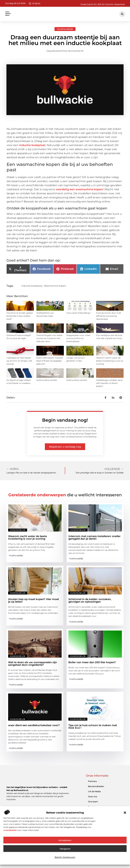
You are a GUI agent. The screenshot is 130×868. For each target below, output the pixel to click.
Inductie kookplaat (32, 286)
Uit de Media (94, 791)
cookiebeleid (10, 830)
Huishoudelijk (65, 29)
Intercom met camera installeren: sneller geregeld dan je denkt (94, 537)
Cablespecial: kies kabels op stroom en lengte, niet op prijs (19, 361)
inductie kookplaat (32, 145)
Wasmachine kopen (55, 286)
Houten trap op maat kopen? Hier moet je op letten (34, 600)
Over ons (93, 796)
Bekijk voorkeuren (65, 857)
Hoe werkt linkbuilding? (78, 313)
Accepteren (65, 840)
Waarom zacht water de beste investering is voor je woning (110, 361)
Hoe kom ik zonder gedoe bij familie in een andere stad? (20, 316)
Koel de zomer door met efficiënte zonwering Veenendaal (109, 316)
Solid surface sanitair (47, 380)
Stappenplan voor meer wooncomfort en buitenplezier (78, 338)
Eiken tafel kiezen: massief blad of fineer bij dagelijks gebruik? (50, 361)
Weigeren (65, 849)
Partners (92, 781)
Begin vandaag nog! (65, 420)
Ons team (93, 802)
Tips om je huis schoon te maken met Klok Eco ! (93, 726)
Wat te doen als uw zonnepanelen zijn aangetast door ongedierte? (32, 664)
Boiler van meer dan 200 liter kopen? (92, 662)
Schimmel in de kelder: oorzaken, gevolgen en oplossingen (90, 600)
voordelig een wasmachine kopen (79, 189)
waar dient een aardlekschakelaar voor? (34, 725)
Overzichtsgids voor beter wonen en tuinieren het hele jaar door (50, 338)
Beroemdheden (96, 786)
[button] (125, 813)
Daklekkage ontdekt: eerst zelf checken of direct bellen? (109, 383)
